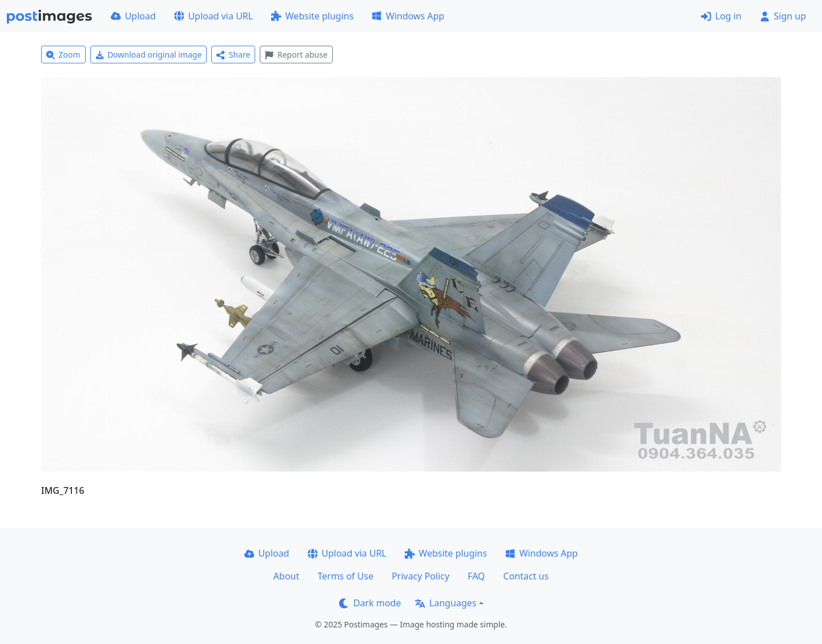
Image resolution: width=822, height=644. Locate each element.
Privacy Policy (420, 576)
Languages (446, 603)
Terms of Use (345, 576)
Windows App (408, 16)
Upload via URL (213, 16)
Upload (133, 16)
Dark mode (370, 603)
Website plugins (312, 16)
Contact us (526, 576)
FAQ (476, 576)
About (286, 576)
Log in (721, 16)
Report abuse (296, 55)
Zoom (63, 55)
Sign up (783, 16)
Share (233, 55)
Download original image (149, 55)
